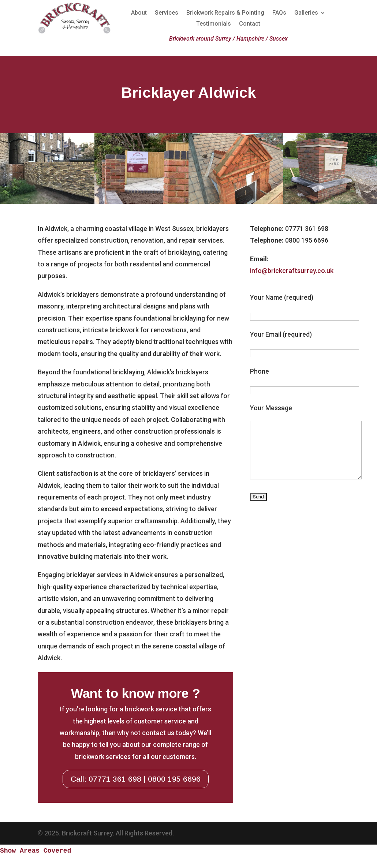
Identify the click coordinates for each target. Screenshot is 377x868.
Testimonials (214, 24)
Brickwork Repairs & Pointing (225, 13)
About (139, 13)
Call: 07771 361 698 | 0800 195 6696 (136, 779)
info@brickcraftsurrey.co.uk (292, 271)
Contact (250, 24)
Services (167, 13)
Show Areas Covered (36, 851)
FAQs (279, 13)
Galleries (306, 13)
